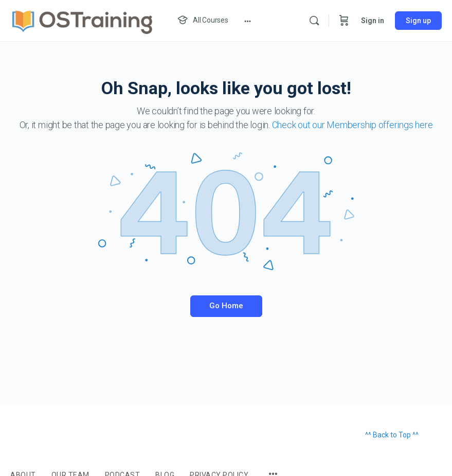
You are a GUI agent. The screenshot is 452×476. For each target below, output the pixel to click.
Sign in (373, 21)
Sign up (418, 21)
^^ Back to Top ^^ (392, 435)
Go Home (226, 306)
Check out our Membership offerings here (352, 125)
